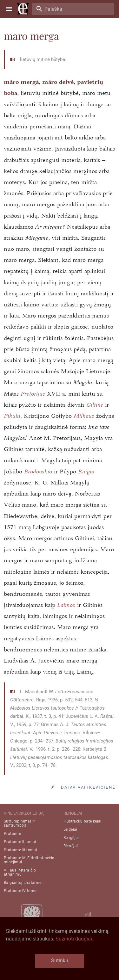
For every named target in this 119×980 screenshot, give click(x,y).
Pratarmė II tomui (20, 842)
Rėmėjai (71, 846)
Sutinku (60, 961)
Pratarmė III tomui (20, 850)
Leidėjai (70, 829)
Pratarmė (12, 834)
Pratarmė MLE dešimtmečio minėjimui (29, 860)
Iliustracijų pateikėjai (83, 821)
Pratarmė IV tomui (21, 891)
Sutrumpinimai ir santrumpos (19, 823)
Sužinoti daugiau (75, 939)
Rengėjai (71, 838)
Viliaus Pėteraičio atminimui (20, 872)
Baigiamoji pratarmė (23, 883)
